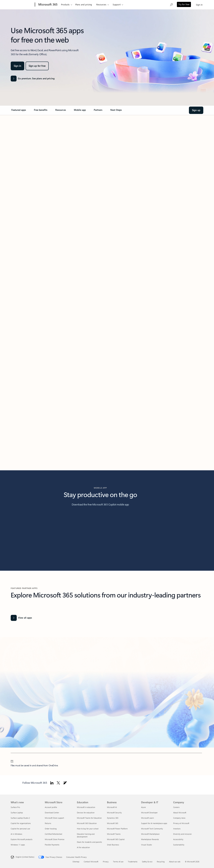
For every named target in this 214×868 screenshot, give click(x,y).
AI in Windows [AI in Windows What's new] (16, 834)
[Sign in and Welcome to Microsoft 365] (17, 66)
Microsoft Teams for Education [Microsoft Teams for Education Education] (89, 818)
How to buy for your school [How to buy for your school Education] (88, 829)
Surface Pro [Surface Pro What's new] (15, 807)
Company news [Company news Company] (179, 818)
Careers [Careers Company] (176, 807)
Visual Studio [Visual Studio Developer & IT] (146, 845)
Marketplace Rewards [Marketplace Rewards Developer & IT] (150, 839)
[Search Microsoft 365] (171, 4)
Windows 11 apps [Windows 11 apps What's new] (18, 845)
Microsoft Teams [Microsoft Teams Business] (114, 834)
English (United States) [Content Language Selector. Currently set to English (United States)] (25, 857)
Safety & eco (147, 862)
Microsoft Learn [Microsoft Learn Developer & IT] (147, 818)
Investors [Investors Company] (177, 829)
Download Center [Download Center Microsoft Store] (52, 813)
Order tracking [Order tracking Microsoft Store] (51, 829)
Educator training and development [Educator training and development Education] (86, 835)
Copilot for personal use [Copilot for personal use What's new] (20, 829)
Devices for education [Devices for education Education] (86, 813)
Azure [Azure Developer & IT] (143, 807)
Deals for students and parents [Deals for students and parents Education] (89, 842)
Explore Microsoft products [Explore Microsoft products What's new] (22, 839)
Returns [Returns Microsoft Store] (48, 823)
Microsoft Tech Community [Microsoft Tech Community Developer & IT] (152, 829)
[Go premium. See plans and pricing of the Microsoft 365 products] (33, 79)
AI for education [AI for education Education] (83, 847)
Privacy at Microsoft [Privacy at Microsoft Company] (181, 823)
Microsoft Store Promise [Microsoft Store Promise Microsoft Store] (55, 839)
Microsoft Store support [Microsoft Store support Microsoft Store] (54, 818)
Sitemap (76, 862)
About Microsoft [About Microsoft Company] (180, 813)
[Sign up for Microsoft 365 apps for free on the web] (37, 66)
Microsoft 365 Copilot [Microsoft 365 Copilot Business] (116, 839)
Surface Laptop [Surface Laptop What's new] (17, 813)
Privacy (106, 862)
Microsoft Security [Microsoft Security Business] (114, 813)
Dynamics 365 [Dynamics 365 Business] (113, 818)
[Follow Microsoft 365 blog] (65, 783)
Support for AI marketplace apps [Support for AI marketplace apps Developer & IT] (154, 823)
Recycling (161, 862)
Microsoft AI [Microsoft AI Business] (112, 807)
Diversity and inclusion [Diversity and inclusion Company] (182, 834)
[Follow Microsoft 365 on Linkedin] (52, 783)
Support (117, 4)
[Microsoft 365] (48, 5)
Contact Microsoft (91, 862)
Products (65, 4)
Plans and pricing (84, 4)
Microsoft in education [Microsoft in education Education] (86, 807)
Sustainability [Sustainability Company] (179, 845)
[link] (19, 111)
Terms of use (118, 862)
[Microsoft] (22, 5)
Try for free (184, 4)
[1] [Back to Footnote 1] (12, 761)
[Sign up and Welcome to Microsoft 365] (196, 110)
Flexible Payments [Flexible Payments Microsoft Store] (52, 845)
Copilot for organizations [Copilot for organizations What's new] (21, 823)
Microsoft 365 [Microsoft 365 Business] (113, 823)
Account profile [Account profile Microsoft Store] (51, 807)
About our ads (175, 862)
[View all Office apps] (21, 618)
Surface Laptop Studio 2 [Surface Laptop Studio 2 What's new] (20, 818)
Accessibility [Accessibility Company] (178, 839)
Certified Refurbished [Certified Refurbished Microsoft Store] (53, 834)
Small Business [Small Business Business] (113, 845)
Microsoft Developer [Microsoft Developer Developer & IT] (149, 813)
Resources (101, 4)
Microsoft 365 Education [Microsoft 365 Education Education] (87, 823)
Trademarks (133, 862)
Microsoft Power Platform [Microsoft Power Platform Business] (117, 829)
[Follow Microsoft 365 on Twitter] (58, 783)
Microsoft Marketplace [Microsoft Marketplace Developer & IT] (150, 834)
